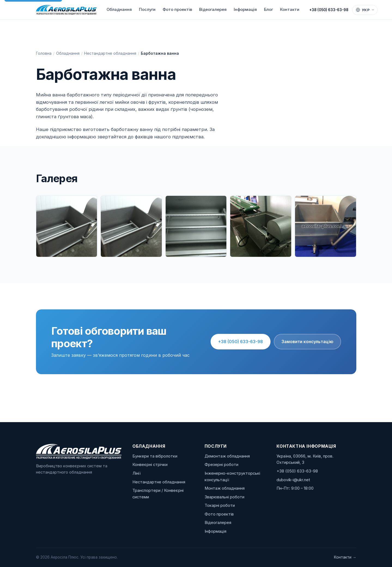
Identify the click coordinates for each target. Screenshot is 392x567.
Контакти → (345, 557)
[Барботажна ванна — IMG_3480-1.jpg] (67, 226)
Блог (268, 10)
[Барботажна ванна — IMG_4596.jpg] (326, 226)
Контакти (290, 10)
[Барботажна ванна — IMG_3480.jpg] (131, 226)
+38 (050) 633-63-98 (329, 10)
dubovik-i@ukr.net (293, 480)
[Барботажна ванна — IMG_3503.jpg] (196, 226)
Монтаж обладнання (225, 488)
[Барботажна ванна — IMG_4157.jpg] (261, 226)
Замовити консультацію (307, 342)
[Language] (365, 10)
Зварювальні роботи (224, 497)
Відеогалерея (213, 10)
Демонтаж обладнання (227, 456)
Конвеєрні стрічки (150, 465)
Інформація (245, 10)
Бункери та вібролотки (155, 456)
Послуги (147, 10)
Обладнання (119, 10)
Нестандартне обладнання (110, 53)
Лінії (136, 473)
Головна (44, 53)
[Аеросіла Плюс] (66, 10)
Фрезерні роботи (221, 465)
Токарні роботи (220, 505)
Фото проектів (177, 10)
